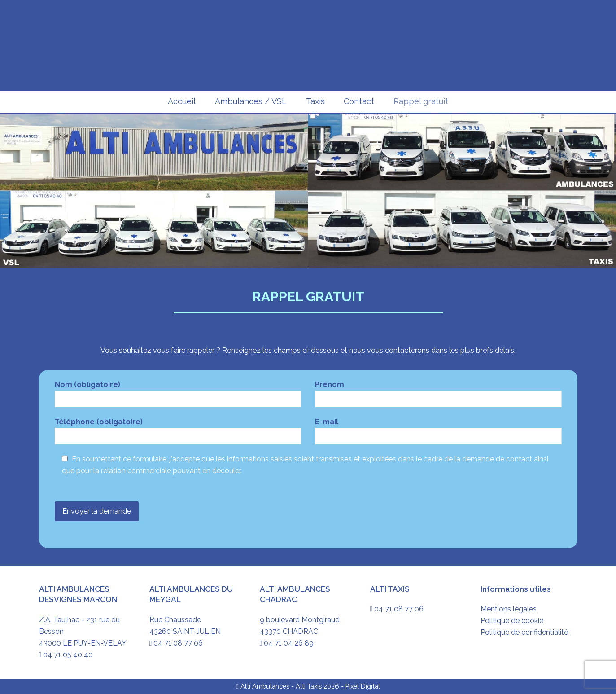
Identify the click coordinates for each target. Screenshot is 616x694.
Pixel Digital (363, 686)
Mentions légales (509, 609)
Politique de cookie (512, 621)
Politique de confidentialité (524, 632)
